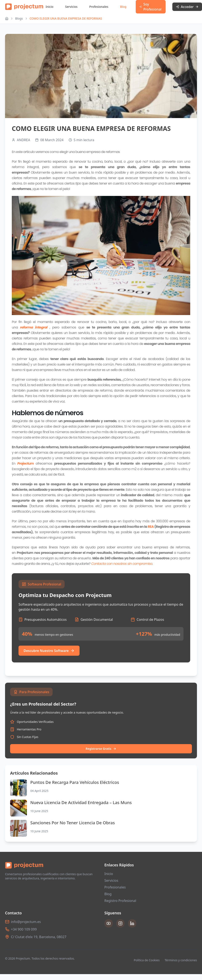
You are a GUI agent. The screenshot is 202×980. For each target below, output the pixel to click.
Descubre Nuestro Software (49, 651)
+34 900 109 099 (24, 929)
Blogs (19, 18)
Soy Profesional (150, 7)
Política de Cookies (147, 960)
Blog (123, 7)
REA (151, 527)
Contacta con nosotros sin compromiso (122, 564)
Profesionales (99, 7)
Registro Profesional (120, 901)
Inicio (50, 7)
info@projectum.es (26, 922)
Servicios (71, 7)
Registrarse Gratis (101, 749)
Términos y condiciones (181, 960)
